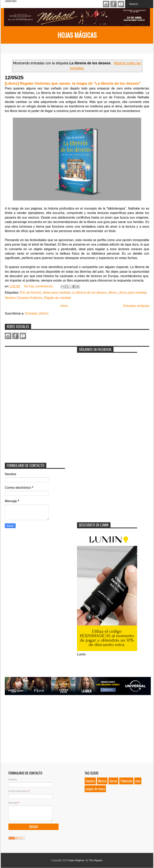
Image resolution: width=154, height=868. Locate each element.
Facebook (113, 4)
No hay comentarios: (39, 286)
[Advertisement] (35, 374)
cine (138, 781)
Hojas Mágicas (77, 35)
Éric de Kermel (31, 293)
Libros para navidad (132, 293)
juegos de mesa (95, 789)
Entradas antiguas (136, 306)
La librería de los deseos (89, 293)
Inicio (64, 306)
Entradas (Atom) (37, 313)
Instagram (106, 4)
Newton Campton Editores (24, 298)
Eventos (90, 781)
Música (102, 781)
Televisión (126, 781)
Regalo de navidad (57, 298)
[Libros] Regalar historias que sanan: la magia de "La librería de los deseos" (73, 83)
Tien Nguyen (96, 860)
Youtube (121, 4)
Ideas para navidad (56, 293)
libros (112, 293)
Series (113, 781)
